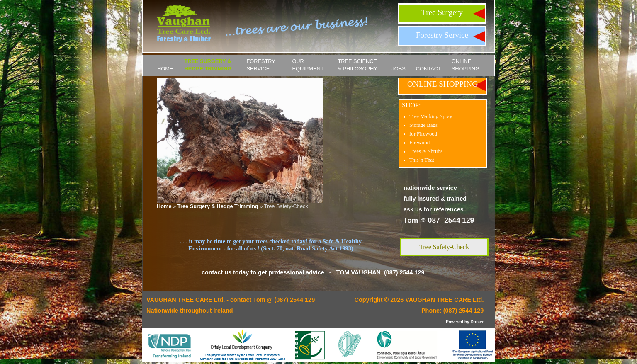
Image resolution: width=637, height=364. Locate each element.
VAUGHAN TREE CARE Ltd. (444, 300)
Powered (455, 322)
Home (165, 69)
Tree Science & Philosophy (357, 65)
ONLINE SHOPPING (466, 65)
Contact (429, 69)
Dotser (477, 322)
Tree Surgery (442, 12)
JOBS (398, 69)
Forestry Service (442, 35)
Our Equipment (308, 65)
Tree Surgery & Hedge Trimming (208, 65)
